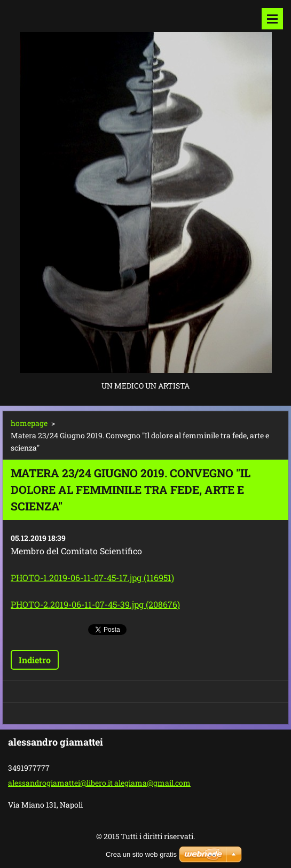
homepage (29, 423)
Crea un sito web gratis (141, 854)
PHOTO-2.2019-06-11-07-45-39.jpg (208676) (95, 604)
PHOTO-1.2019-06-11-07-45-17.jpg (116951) (92, 578)
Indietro (35, 660)
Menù (272, 19)
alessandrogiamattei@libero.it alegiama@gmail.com (99, 783)
